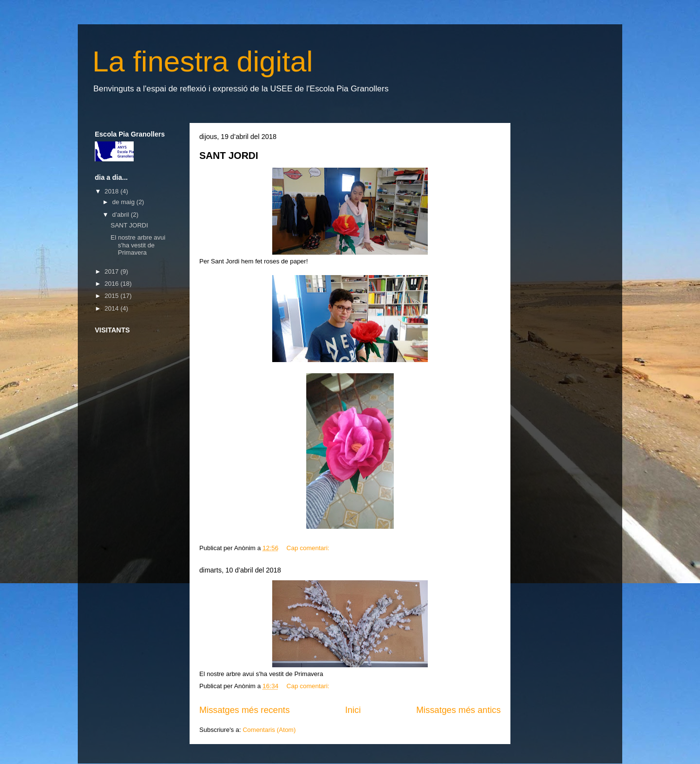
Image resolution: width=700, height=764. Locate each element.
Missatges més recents (245, 710)
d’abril (122, 215)
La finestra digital (203, 61)
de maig (124, 202)
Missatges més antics (458, 710)
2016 (113, 284)
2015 (113, 296)
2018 (113, 191)
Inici (353, 710)
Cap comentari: (309, 548)
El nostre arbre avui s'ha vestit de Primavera (138, 245)
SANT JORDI (229, 156)
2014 (113, 308)
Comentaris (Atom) (269, 730)
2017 (113, 271)
